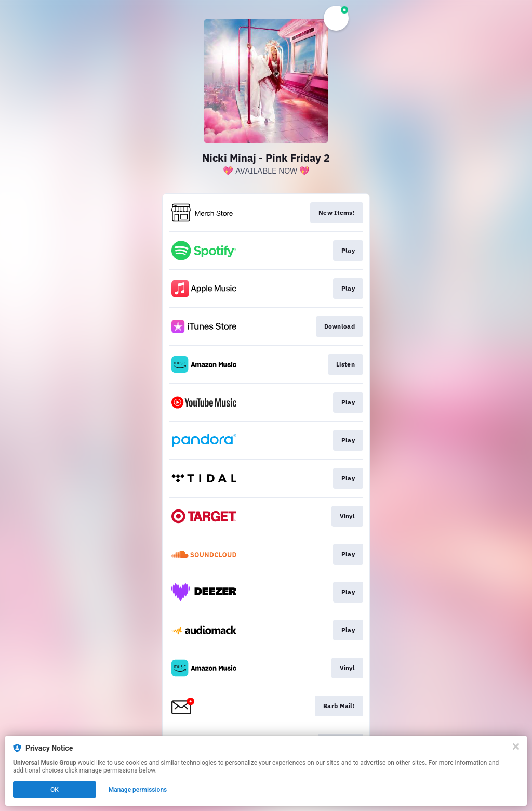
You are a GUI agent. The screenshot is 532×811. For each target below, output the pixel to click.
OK (55, 790)
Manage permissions (138, 790)
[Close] (516, 747)
